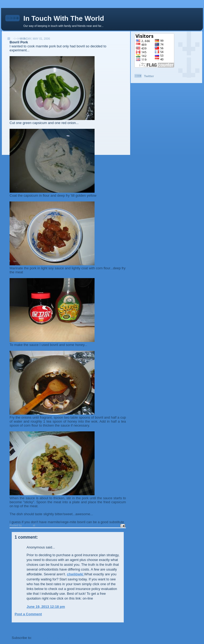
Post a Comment (28, 614)
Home (68, 628)
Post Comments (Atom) (52, 638)
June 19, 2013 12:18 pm (46, 607)
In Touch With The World (64, 18)
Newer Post (21, 628)
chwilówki (76, 574)
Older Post (115, 628)
